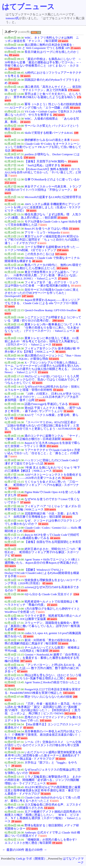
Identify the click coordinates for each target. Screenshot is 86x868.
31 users (22, 590)
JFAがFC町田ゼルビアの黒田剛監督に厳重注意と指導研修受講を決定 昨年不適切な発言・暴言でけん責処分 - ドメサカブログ (43, 790)
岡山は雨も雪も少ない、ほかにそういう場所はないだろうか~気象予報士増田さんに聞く (43, 677)
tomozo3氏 (12, 18)
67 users (16, 555)
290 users (58, 321)
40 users (37, 261)
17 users (40, 400)
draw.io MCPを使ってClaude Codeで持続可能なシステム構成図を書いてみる (42, 536)
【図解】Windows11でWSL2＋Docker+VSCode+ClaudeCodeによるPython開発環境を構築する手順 (42, 573)
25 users (75, 48)
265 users (10, 545)
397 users (26, 661)
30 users (66, 165)
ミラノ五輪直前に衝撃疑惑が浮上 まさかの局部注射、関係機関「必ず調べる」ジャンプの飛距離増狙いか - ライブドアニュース (43, 780)
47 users (19, 629)
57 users (10, 306)
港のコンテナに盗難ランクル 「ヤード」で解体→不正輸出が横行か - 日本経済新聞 (43, 437)
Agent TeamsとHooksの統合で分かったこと (53, 682)
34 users (25, 76)
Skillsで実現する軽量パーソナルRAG (49, 133)
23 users (63, 41)
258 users (63, 250)
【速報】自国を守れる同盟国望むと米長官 (53, 542)
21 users (74, 229)
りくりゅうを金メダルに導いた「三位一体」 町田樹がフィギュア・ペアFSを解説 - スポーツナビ (42, 485)
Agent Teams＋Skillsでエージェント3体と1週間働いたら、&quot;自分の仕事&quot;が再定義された (42, 561)
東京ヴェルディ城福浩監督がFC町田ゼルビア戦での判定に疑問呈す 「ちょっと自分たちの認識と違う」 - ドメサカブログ (42, 240)
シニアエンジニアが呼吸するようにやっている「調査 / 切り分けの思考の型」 (43, 319)
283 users (17, 150)
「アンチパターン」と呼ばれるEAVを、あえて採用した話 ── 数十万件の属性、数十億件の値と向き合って (43, 668)
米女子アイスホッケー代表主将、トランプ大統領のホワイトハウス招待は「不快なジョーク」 (43, 188)
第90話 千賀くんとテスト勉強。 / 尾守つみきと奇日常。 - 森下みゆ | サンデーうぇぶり (43, 410)
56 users (46, 794)
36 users (49, 463)
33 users (58, 390)
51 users (63, 643)
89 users (14, 55)
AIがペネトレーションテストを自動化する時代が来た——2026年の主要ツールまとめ (43, 476)
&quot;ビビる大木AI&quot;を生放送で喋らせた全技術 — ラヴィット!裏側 (42, 445)
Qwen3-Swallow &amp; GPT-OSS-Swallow (51, 310)
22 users (10, 200)
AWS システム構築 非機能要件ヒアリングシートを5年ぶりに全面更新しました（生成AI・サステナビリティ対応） (43, 207)
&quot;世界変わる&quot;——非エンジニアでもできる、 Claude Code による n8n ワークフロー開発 (42, 302)
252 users (10, 183)
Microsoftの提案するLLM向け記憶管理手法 (53, 197)
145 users (46, 721)
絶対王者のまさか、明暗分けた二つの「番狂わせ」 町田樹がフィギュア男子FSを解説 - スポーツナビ (43, 552)
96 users (61, 352)
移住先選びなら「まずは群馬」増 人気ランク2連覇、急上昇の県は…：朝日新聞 (43, 216)
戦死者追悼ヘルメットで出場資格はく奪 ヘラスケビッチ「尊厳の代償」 (41, 603)
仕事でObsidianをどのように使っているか (52, 179)
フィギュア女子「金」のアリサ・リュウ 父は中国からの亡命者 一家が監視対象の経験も (43, 284)
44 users (55, 538)
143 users (69, 693)
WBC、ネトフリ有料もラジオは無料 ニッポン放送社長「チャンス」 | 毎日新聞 (42, 39)
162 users (70, 713)
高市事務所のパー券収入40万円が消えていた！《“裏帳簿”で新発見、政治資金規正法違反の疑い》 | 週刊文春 (43, 735)
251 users (52, 446)
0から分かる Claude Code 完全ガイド (49, 594)
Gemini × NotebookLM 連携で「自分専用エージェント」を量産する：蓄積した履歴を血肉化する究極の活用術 (42, 658)
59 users (31, 211)
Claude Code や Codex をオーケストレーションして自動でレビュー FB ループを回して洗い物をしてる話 (43, 147)
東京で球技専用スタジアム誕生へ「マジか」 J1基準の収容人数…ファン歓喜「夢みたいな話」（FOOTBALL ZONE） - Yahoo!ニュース (42, 275)
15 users (43, 372)
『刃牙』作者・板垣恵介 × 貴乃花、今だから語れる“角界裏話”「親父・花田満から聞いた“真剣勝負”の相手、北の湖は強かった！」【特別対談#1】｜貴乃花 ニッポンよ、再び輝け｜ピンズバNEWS (43, 709)
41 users (72, 678)
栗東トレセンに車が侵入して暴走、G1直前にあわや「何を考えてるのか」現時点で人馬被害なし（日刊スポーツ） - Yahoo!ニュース (42, 341)
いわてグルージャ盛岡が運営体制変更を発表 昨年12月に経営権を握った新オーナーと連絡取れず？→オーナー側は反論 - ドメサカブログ (43, 755)
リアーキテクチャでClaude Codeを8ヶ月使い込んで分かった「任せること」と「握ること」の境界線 (42, 453)
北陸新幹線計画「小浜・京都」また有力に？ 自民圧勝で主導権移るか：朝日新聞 (41, 515)
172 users (32, 829)
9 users (75, 140)
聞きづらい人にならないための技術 (48, 697)
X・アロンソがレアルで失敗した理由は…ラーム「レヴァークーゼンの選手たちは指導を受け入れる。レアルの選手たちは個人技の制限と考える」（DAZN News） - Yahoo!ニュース (43, 367)
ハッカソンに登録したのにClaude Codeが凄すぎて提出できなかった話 (42, 462)
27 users (63, 279)
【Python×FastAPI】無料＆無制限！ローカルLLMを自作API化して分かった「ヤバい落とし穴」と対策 (43, 172)
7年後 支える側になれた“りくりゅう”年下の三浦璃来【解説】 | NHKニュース (42, 469)
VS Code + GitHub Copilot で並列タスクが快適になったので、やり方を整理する (43, 113)
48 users (52, 619)
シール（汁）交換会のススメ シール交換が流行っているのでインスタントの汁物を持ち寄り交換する (43, 745)
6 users (65, 233)
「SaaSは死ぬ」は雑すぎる (42, 165)
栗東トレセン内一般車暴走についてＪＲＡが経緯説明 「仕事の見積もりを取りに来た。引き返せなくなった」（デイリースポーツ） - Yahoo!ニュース (43, 328)
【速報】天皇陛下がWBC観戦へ (46, 161)
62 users (37, 383)
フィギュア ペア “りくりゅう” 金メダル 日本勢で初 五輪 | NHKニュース (43, 508)
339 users (50, 509)
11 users (69, 411)
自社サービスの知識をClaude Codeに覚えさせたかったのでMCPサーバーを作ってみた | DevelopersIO (42, 293)
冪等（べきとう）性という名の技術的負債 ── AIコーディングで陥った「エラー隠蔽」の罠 (43, 106)
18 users (67, 517)
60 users (75, 108)
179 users (74, 90)
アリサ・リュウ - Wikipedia (42, 233)
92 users (52, 783)
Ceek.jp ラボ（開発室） (31, 859)
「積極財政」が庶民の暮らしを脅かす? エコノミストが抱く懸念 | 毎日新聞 (42, 841)
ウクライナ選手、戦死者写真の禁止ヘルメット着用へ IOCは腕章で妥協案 (43, 617)
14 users (57, 345)
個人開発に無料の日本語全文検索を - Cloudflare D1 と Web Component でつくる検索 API (39, 46)
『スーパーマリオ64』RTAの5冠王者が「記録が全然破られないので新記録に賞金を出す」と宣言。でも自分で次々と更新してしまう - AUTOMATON (42, 426)
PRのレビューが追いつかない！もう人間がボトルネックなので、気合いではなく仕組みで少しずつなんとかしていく (42, 380)
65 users (47, 583)
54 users (54, 359)
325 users (61, 254)
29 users (54, 651)
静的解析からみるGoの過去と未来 (47, 140)
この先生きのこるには (39, 254)
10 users (76, 286)
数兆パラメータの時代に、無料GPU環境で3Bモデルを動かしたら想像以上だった (43, 267)
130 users (29, 158)
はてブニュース (28, 7)
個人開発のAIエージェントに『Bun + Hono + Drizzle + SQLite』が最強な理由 (43, 357)
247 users (28, 296)
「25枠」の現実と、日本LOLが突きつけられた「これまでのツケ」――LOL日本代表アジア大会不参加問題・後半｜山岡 (43, 397)
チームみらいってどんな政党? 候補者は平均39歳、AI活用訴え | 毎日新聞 (42, 649)
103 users (62, 268)
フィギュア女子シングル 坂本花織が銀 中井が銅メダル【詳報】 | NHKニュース (42, 350)
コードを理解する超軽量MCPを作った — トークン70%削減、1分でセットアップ (42, 249)
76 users (67, 478)
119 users (14, 69)
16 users (61, 759)
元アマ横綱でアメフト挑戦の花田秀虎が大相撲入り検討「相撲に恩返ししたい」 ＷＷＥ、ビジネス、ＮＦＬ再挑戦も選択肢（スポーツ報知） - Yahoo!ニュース (43, 817)
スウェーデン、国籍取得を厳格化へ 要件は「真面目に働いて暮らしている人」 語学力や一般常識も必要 (42, 626)
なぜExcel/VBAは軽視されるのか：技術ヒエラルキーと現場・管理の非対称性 (42, 388)
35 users (74, 404)
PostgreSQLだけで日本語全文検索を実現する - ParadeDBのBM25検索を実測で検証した (43, 691)
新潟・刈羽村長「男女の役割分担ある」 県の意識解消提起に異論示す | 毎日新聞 (43, 642)
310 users (29, 531)
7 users (13, 176)
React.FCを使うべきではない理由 (46, 229)
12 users (19, 418)
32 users (10, 686)
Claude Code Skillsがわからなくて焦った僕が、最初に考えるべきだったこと (42, 799)
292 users (59, 115)
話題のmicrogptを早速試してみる (46, 404)
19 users (73, 161)
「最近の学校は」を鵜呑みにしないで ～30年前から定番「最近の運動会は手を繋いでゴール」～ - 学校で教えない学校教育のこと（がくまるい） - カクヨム (43, 64)
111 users (10, 566)
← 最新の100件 (13, 850)
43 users (28, 728)
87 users (22, 738)
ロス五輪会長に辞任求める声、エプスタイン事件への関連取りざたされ (43, 806)
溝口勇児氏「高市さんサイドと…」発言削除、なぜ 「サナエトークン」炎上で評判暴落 (43, 88)
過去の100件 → (36, 850)
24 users (25, 122)
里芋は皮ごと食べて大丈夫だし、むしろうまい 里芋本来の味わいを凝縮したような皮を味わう (43, 96)
